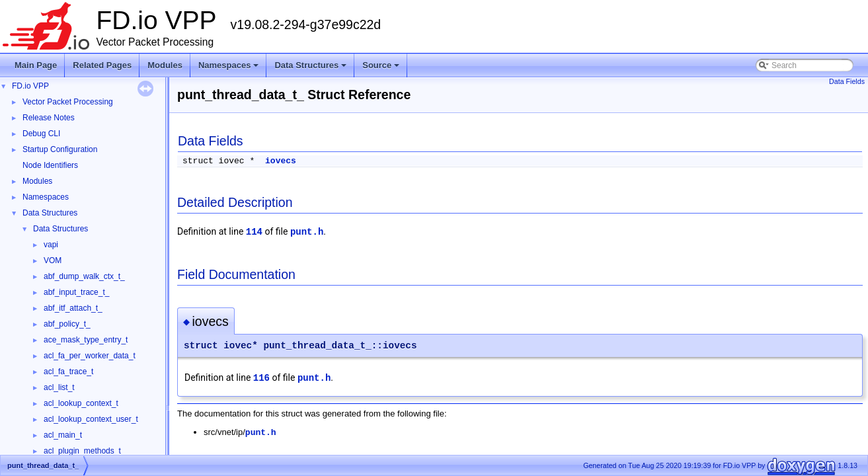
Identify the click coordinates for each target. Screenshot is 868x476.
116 (261, 378)
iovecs (281, 161)
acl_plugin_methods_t (82, 451)
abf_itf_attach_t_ (73, 308)
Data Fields (847, 81)
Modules (165, 65)
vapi (51, 245)
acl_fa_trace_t (68, 372)
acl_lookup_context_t (81, 403)
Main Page (36, 65)
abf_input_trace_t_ (76, 292)
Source (382, 69)
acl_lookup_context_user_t (91, 419)
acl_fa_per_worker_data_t (90, 356)
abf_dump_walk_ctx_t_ (84, 276)
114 (254, 232)
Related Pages (102, 65)
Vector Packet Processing (68, 102)
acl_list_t (59, 387)
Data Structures (311, 69)
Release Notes (49, 118)
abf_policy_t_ (67, 324)
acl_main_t (63, 435)
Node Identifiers (50, 165)
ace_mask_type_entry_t (86, 340)
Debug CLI (41, 134)
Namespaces (230, 69)
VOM (53, 260)
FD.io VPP (30, 86)
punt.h (307, 232)
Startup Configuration (60, 149)
